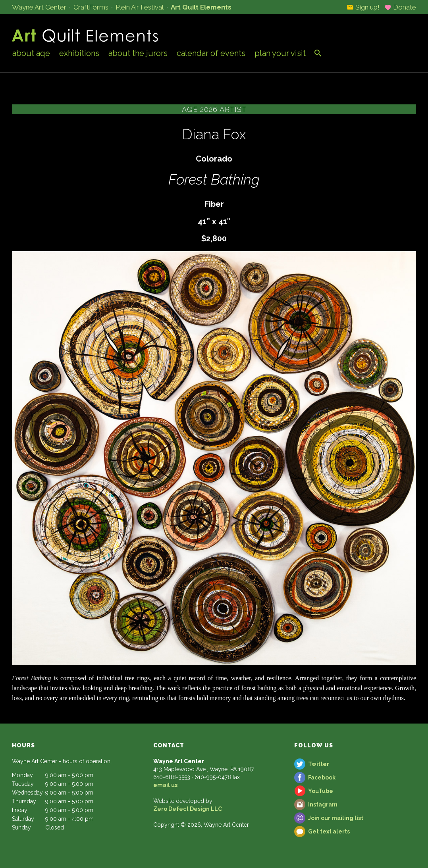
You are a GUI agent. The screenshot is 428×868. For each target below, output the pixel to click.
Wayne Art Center (39, 7)
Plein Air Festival (140, 7)
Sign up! (363, 7)
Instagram (323, 804)
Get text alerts (329, 831)
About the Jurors (138, 53)
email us (165, 785)
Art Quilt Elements (201, 7)
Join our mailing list (336, 818)
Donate (400, 7)
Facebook (322, 778)
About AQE (31, 53)
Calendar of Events (211, 53)
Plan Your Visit (280, 53)
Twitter (319, 764)
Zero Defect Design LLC (188, 809)
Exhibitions (79, 53)
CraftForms (91, 7)
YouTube (321, 791)
